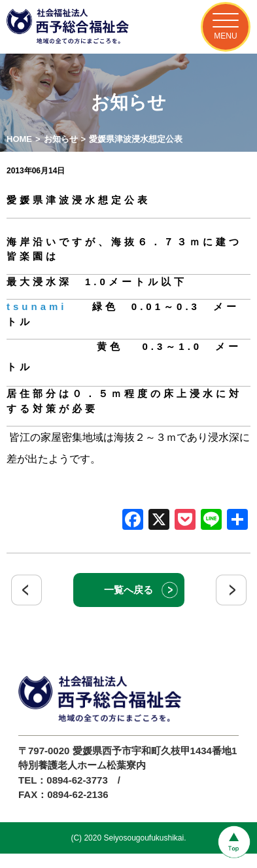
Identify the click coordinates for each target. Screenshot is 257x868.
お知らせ (61, 139)
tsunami (37, 306)
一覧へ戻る (128, 590)
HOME (19, 139)
